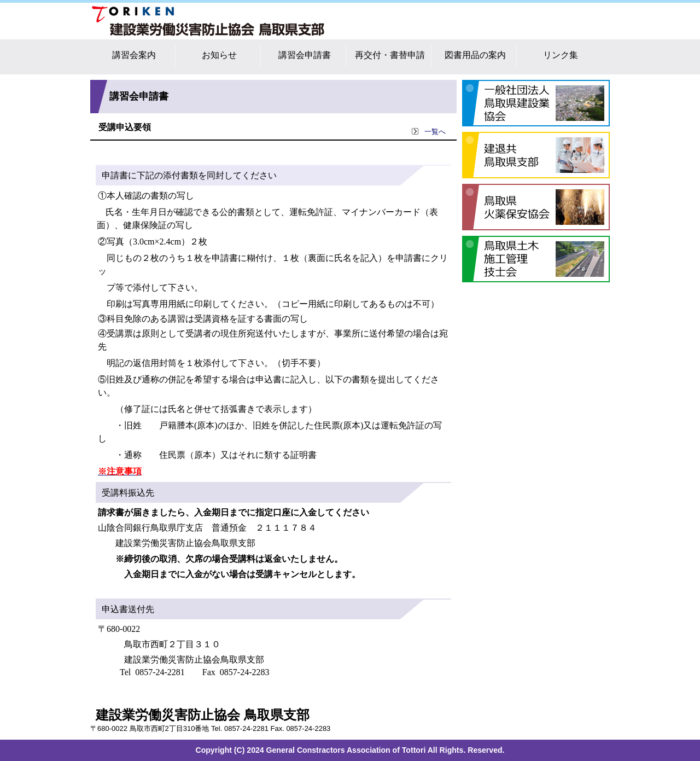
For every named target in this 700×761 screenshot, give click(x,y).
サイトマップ (569, 12)
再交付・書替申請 (390, 55)
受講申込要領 (125, 127)
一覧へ (428, 132)
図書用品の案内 (475, 55)
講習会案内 (134, 55)
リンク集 (561, 55)
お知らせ (219, 55)
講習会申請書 (305, 55)
